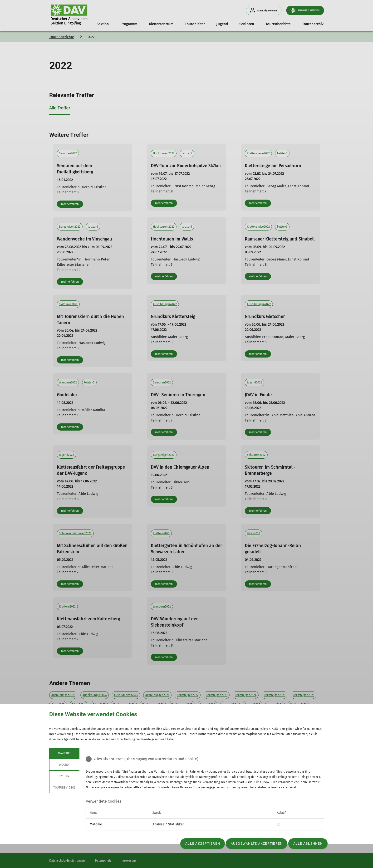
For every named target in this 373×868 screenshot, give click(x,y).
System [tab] (64, 776)
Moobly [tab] (64, 765)
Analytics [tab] (64, 753)
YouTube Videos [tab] (64, 788)
